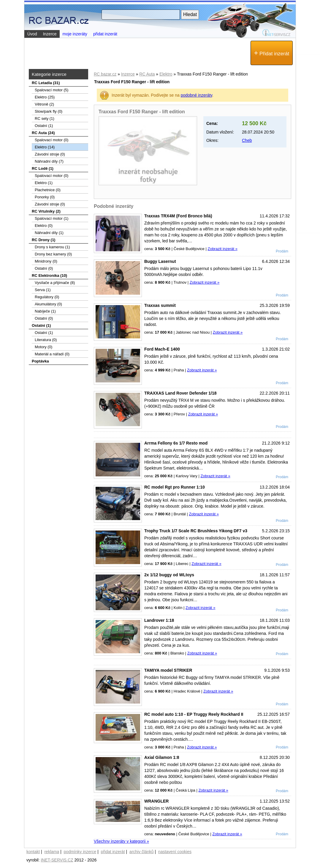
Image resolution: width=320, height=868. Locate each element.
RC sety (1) (45, 118)
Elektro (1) (44, 183)
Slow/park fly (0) (49, 111)
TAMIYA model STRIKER (168, 670)
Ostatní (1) (44, 126)
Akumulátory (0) (48, 304)
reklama (52, 852)
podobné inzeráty (197, 95)
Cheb (247, 140)
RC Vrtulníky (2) (46, 211)
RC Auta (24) (43, 133)
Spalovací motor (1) (52, 218)
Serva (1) (43, 290)
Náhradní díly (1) (49, 233)
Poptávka (40, 361)
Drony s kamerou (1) (52, 247)
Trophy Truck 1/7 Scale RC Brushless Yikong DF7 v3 (196, 531)
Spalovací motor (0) (52, 140)
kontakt (33, 852)
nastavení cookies (175, 852)
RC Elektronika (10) (49, 276)
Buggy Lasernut (160, 261)
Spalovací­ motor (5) (52, 90)
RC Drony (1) (43, 240)
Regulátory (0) (47, 297)
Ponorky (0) (45, 197)
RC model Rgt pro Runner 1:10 (175, 487)
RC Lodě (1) (43, 168)
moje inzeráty (75, 34)
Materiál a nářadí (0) (52, 354)
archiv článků (142, 852)
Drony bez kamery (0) (53, 254)
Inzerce (128, 74)
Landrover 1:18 (159, 620)
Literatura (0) (46, 340)
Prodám (282, 251)
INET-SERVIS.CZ (57, 860)
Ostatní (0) (44, 268)
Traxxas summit (160, 305)
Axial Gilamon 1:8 (162, 757)
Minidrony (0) (46, 261)
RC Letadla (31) (46, 83)
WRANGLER (156, 801)
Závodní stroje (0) (50, 154)
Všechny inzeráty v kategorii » (121, 841)
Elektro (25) (45, 97)
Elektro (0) (44, 226)
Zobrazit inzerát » (222, 249)
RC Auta (147, 74)
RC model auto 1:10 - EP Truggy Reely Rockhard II (194, 714)
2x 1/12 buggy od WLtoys (169, 575)
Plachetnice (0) (48, 190)
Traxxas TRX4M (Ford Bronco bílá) (178, 216)
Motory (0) (43, 347)
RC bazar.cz (105, 74)
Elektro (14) (45, 147)
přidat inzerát (105, 34)
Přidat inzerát (272, 53)
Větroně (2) (44, 104)
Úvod (32, 34)
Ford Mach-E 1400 (162, 349)
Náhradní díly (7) (49, 161)
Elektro (166, 74)
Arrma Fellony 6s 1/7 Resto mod (176, 443)
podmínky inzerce (80, 852)
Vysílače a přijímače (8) (55, 283)
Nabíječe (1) (45, 311)
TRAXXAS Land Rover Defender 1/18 (180, 393)
